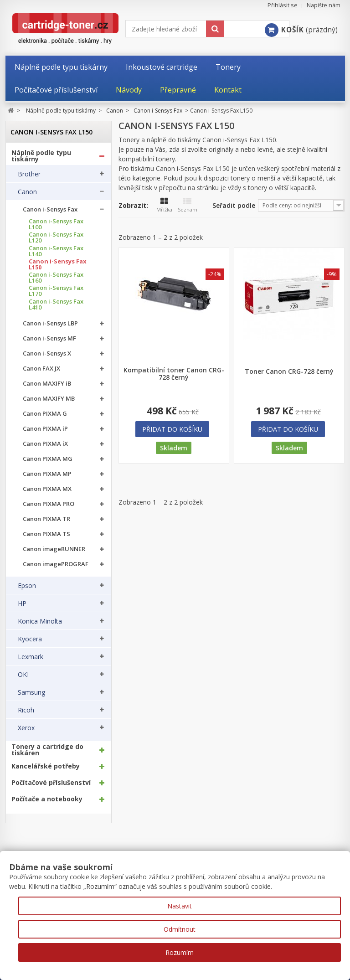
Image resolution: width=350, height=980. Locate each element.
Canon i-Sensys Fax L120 (56, 237)
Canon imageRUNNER (54, 549)
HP (22, 603)
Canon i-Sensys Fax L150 (58, 264)
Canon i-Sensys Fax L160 (56, 278)
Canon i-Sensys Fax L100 (56, 224)
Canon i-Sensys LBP (50, 323)
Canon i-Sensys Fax (50, 209)
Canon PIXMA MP (47, 474)
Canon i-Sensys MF (49, 338)
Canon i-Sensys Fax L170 (56, 291)
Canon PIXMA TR (46, 519)
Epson (27, 586)
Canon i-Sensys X (47, 353)
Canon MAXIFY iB (47, 384)
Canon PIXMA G (45, 414)
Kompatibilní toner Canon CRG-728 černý (174, 374)
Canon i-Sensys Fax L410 (56, 304)
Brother (29, 174)
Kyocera (30, 639)
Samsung (31, 692)
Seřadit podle (234, 205)
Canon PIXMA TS (46, 534)
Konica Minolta (40, 621)
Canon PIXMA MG (48, 459)
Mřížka (164, 205)
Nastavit (180, 906)
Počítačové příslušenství (51, 783)
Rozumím (180, 952)
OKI (23, 675)
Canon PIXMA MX (47, 489)
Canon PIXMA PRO (49, 504)
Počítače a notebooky (47, 799)
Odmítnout (180, 929)
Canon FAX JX (41, 369)
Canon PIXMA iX (45, 444)
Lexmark (31, 657)
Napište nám (324, 5)
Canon (27, 192)
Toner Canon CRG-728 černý (289, 371)
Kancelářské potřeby (46, 766)
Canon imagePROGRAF (56, 564)
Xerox (26, 728)
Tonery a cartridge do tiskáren (47, 750)
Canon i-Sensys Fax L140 (56, 251)
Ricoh (26, 710)
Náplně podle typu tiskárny (41, 156)
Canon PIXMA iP (45, 429)
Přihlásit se (283, 5)
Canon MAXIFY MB (49, 399)
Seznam (188, 205)
